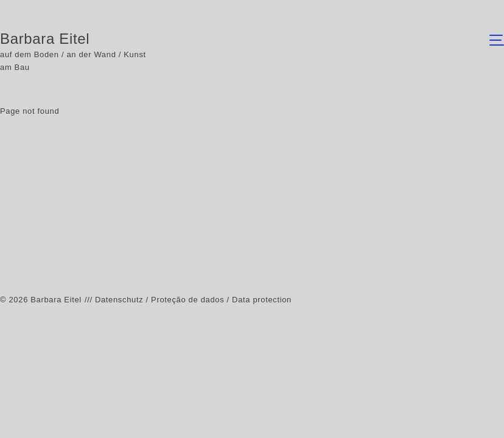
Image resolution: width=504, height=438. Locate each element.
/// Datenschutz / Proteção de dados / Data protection (188, 300)
